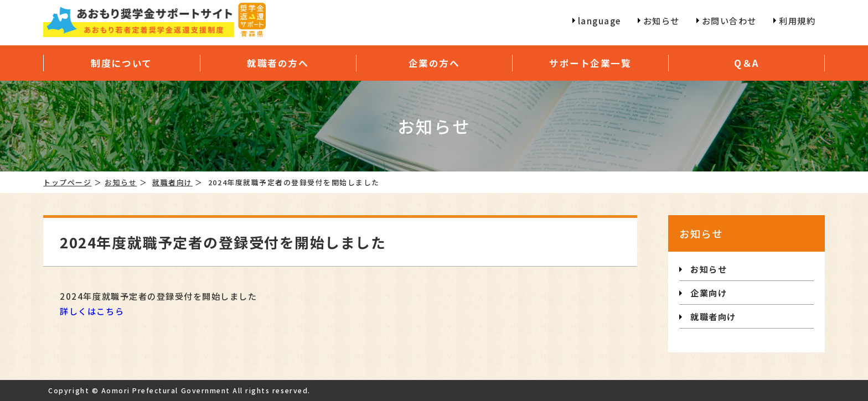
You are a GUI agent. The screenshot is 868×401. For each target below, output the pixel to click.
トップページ (67, 182)
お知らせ (121, 182)
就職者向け (172, 182)
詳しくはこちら (92, 311)
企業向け (709, 293)
